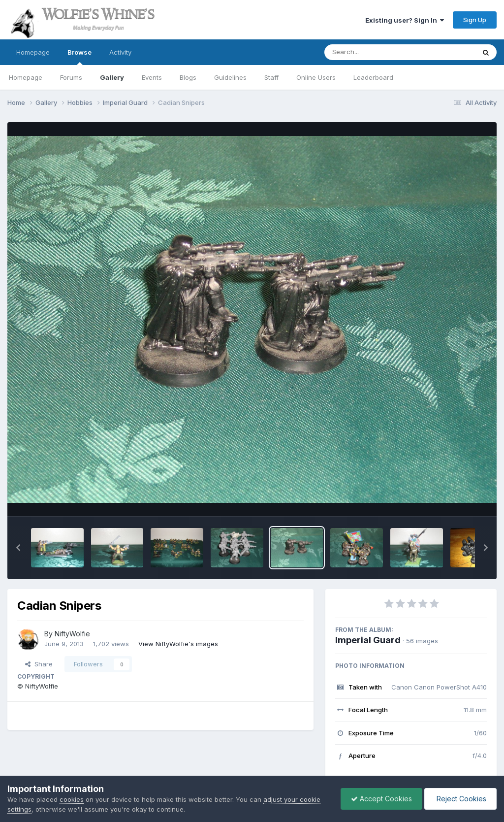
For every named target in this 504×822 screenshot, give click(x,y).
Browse (79, 57)
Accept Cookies (381, 799)
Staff (271, 77)
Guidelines (230, 77)
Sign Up (475, 20)
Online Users (316, 77)
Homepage (33, 52)
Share (39, 664)
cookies (72, 799)
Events (152, 77)
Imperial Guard (368, 640)
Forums (71, 77)
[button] (18, 548)
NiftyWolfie (72, 634)
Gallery (112, 77)
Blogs (188, 77)
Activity (120, 52)
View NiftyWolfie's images (178, 644)
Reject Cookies (460, 799)
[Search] (373, 52)
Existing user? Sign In (405, 20)
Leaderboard (373, 77)
